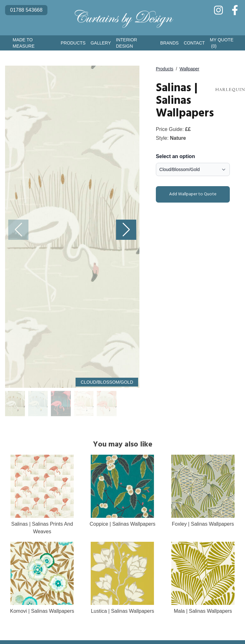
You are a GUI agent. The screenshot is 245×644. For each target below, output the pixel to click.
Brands (169, 43)
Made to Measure (24, 43)
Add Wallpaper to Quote (187, 194)
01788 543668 (26, 10)
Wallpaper (190, 69)
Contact (194, 43)
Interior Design (127, 43)
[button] (126, 230)
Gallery (101, 43)
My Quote (222, 43)
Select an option (175, 156)
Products (73, 43)
